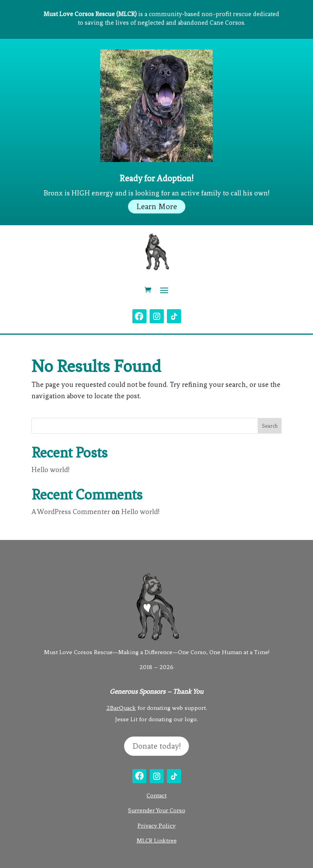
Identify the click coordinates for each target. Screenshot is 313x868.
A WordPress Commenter (71, 512)
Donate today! (156, 746)
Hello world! (50, 470)
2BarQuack (121, 708)
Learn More (157, 207)
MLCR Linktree (157, 841)
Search (270, 426)
